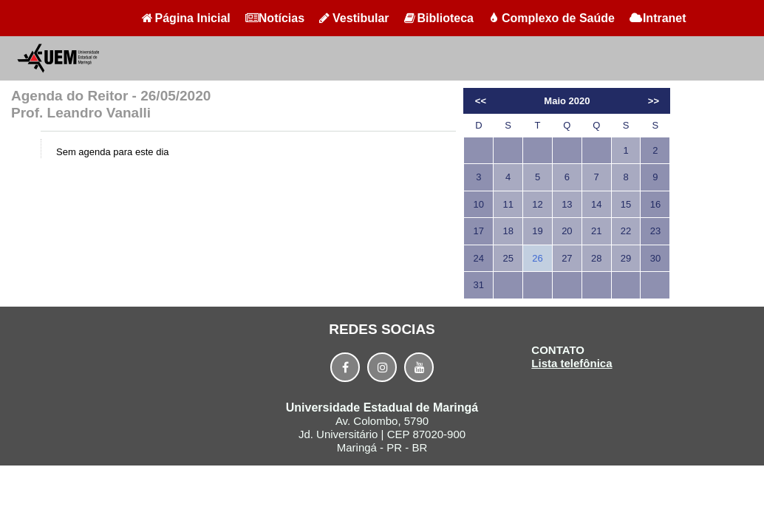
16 (655, 204)
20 (567, 231)
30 (655, 258)
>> (654, 101)
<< (481, 101)
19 (537, 231)
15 (626, 204)
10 (479, 204)
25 (508, 258)
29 (626, 258)
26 (537, 258)
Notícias (275, 18)
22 (626, 231)
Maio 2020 (567, 101)
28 (596, 258)
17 (479, 231)
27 (567, 258)
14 (596, 204)
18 (508, 231)
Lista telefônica (572, 363)
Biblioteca (439, 18)
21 (596, 231)
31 (479, 285)
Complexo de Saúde (552, 18)
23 (655, 231)
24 (479, 258)
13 (567, 204)
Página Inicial (186, 18)
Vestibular (354, 18)
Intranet (658, 18)
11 (508, 204)
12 (537, 204)
